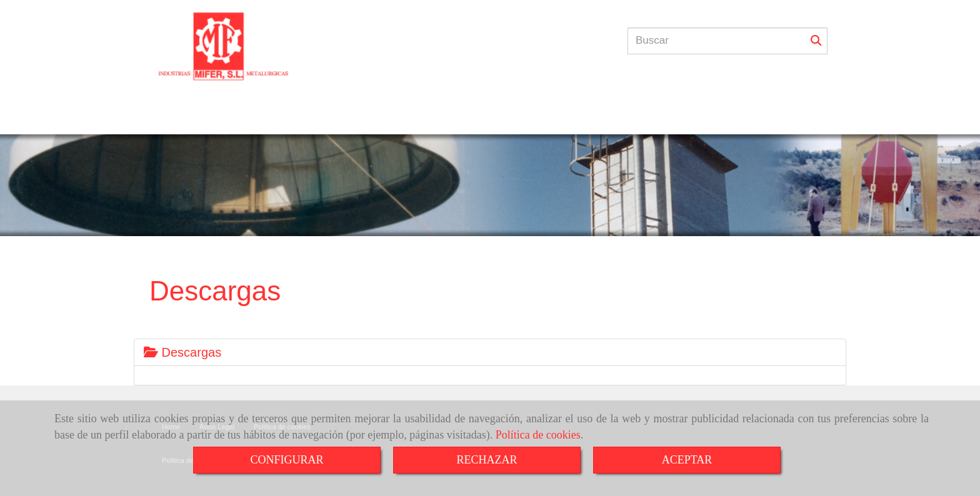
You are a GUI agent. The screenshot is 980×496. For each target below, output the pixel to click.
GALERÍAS (441, 117)
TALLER (282, 117)
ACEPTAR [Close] (687, 460)
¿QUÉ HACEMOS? (359, 117)
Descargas (182, 352)
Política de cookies (538, 435)
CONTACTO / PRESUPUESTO (540, 117)
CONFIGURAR (287, 460)
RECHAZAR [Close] (487, 460)
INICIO (234, 117)
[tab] (490, 352)
